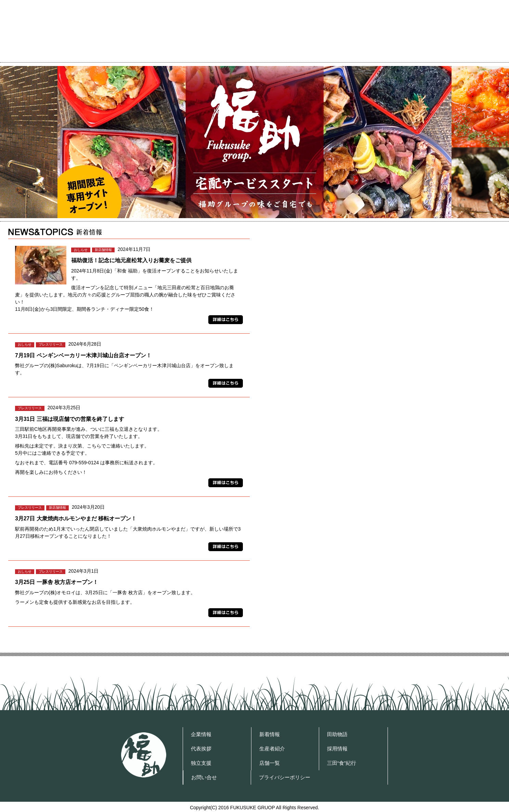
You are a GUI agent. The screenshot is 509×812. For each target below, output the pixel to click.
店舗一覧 (348, 57)
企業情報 (247, 57)
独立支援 (201, 763)
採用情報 (337, 749)
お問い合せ (401, 57)
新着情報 (270, 734)
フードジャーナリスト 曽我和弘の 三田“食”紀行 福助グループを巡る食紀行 (380, 267)
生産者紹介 (272, 749)
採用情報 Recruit (380, 444)
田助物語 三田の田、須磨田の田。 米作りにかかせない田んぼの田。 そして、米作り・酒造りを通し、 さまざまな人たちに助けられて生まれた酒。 (380, 326)
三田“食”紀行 (342, 763)
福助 (144, 755)
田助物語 (337, 734)
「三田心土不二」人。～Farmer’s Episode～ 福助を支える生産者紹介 (380, 385)
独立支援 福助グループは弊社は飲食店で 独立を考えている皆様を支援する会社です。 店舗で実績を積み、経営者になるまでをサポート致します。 (380, 503)
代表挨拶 (297, 57)
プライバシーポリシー (471, 57)
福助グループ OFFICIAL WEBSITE (69, 29)
